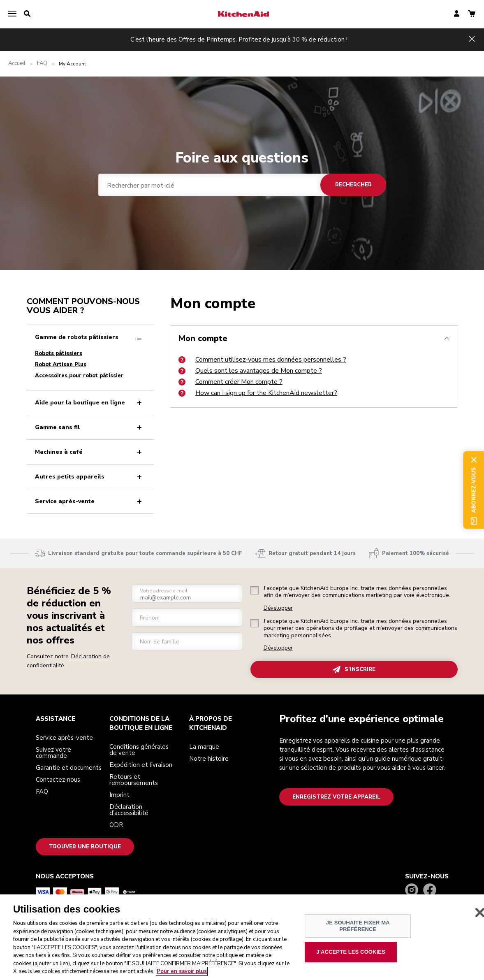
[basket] (472, 14)
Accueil (17, 64)
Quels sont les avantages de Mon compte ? (250, 371)
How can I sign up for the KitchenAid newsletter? (258, 393)
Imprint (119, 795)
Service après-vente (90, 501)
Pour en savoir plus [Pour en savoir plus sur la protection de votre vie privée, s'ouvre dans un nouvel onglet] (182, 972)
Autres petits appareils (90, 477)
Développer (278, 608)
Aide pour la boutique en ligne (90, 403)
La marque (204, 747)
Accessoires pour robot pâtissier (79, 376)
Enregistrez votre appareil (336, 797)
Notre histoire (209, 759)
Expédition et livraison (141, 765)
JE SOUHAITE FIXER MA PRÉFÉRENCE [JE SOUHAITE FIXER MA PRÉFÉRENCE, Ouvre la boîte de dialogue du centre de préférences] (358, 926)
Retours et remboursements (134, 780)
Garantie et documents (69, 768)
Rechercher (353, 185)
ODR (116, 825)
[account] (457, 14)
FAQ (42, 64)
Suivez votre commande (53, 753)
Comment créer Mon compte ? (230, 382)
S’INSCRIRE (354, 670)
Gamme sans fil (90, 427)
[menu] (12, 14)
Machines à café (90, 452)
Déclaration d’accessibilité (129, 810)
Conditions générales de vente (139, 750)
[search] (27, 14)
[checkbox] (255, 590)
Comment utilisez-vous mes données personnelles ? (262, 360)
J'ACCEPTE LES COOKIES (351, 952)
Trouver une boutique (85, 847)
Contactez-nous (58, 780)
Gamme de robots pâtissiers (90, 337)
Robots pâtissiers (59, 353)
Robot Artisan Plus (61, 365)
